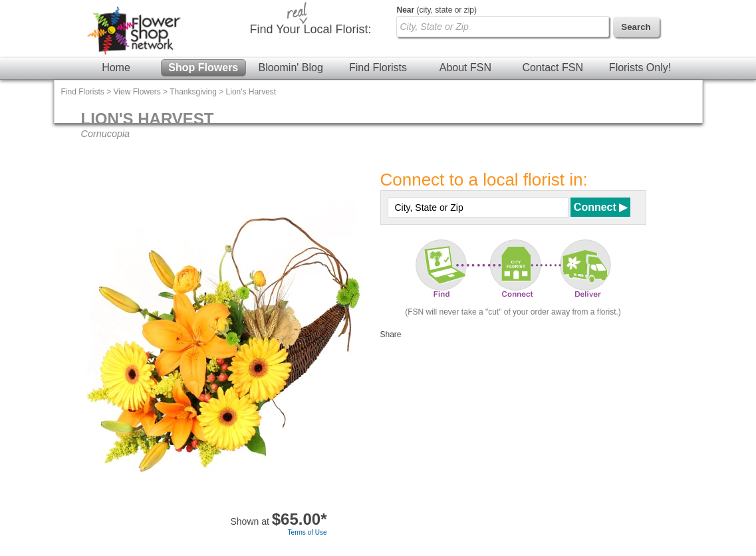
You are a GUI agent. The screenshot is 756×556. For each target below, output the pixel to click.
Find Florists (378, 68)
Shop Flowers (203, 68)
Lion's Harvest (251, 92)
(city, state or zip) (437, 10)
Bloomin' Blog (290, 68)
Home (116, 68)
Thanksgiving (193, 92)
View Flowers (137, 92)
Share (391, 335)
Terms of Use (308, 532)
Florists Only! (640, 68)
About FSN (465, 68)
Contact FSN (553, 68)
